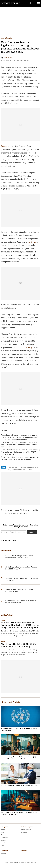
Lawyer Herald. (20, 862)
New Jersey (12, 467)
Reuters (4, 146)
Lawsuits (3, 843)
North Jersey (32, 242)
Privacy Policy (24, 832)
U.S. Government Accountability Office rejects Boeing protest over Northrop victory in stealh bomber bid (19, 445)
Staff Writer (8, 57)
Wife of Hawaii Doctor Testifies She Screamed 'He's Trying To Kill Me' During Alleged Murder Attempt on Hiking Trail (20, 625)
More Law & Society (11, 702)
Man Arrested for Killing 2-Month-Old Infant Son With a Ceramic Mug (19, 645)
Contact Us (4, 856)
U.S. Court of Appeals (26, 467)
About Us (3, 853)
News (3, 620)
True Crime (4, 835)
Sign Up (32, 532)
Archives (3, 830)
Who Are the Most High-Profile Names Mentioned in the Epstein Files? (19, 557)
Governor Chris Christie (23, 469)
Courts (3, 845)
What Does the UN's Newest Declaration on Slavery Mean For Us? (21, 602)
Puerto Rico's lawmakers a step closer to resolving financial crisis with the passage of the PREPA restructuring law (20, 452)
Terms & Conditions (26, 830)
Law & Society (6, 38)
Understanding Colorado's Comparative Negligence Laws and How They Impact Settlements (20, 758)
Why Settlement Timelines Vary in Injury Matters (19, 786)
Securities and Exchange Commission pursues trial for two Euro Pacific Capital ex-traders (20, 458)
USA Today (27, 347)
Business (3, 840)
